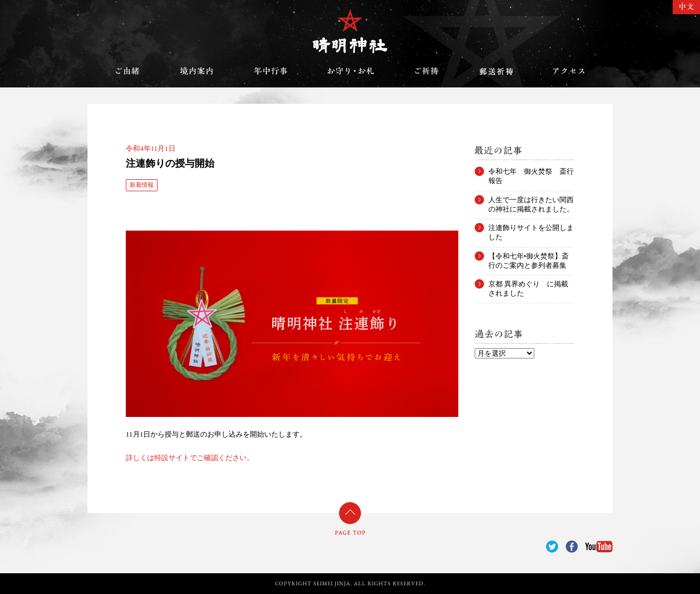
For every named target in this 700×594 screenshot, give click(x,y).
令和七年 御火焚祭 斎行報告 (531, 172)
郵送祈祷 (496, 71)
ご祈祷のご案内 (427, 71)
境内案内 (197, 71)
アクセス (569, 71)
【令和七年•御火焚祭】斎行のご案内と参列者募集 (529, 256)
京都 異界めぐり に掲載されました (528, 284)
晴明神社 (350, 31)
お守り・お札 (351, 71)
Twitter (552, 547)
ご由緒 (127, 71)
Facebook (572, 547)
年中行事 (271, 71)
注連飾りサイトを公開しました (531, 228)
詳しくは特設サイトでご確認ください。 (190, 458)
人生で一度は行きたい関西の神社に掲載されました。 (531, 200)
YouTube (599, 547)
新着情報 (142, 185)
